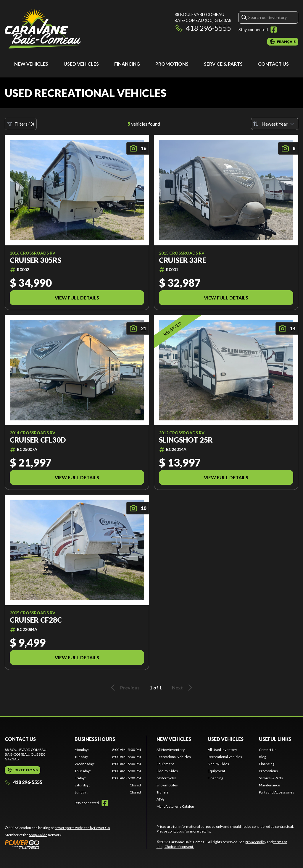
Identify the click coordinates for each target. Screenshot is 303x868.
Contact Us (273, 64)
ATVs (161, 799)
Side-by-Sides (167, 771)
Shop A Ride (38, 835)
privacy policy (256, 842)
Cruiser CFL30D (38, 440)
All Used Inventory (222, 750)
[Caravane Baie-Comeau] (43, 29)
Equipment (165, 764)
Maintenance (269, 785)
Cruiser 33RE (183, 260)
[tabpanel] (108, 771)
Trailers (163, 792)
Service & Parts (223, 64)
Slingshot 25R (186, 440)
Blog (262, 757)
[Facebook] (274, 30)
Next (183, 688)
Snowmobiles (167, 785)
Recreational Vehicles (174, 757)
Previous (124, 688)
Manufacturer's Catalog (175, 806)
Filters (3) (21, 124)
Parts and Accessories (277, 792)
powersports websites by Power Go (82, 828)
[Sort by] (275, 124)
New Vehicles (31, 64)
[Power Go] (58, 844)
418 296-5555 (203, 28)
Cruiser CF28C (36, 620)
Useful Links (275, 739)
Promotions (172, 64)
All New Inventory (171, 750)
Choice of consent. (179, 847)
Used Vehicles (81, 64)
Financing (127, 64)
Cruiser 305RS (36, 260)
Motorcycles (167, 778)
